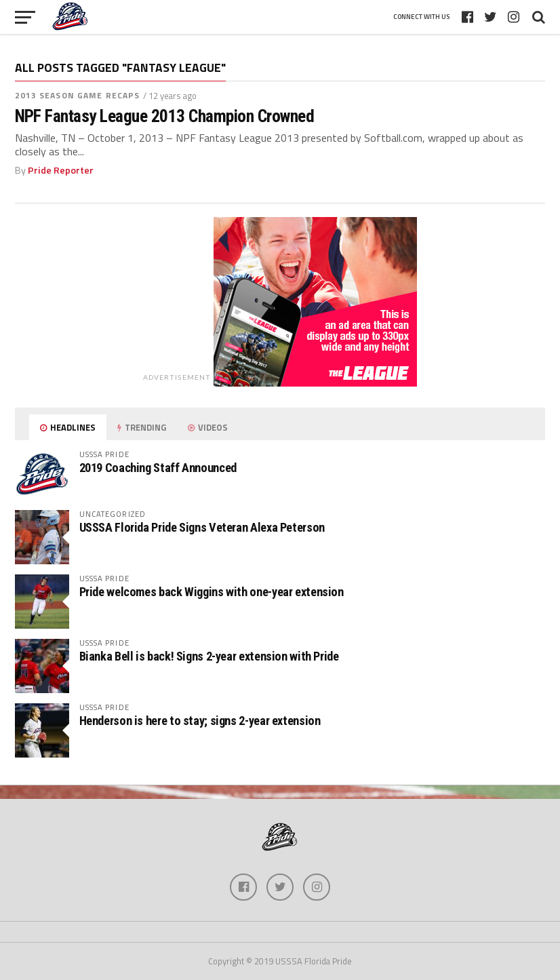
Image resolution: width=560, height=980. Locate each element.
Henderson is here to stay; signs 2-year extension (200, 721)
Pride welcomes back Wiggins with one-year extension (212, 592)
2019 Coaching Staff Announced (158, 468)
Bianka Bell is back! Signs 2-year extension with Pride (209, 656)
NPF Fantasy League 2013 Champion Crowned (165, 116)
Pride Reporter (61, 170)
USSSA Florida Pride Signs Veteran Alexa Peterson (202, 527)
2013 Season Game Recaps (78, 95)
